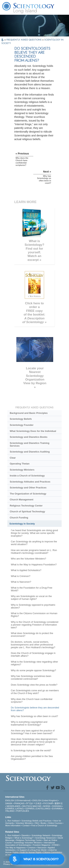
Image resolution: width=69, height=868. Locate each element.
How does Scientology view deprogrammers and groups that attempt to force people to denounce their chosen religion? (34, 742)
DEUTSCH (27, 806)
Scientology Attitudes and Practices (30, 482)
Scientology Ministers (22, 470)
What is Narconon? (21, 582)
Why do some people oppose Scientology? (33, 670)
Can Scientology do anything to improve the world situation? (34, 543)
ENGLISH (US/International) (18, 800)
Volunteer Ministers (24, 823)
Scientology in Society (22, 524)
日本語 (38, 803)
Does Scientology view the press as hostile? (34, 685)
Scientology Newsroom (46, 838)
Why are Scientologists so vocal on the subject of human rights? (31, 598)
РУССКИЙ (48, 803)
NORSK (47, 806)
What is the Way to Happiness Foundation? (34, 565)
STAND (55, 845)
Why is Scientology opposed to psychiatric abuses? (33, 606)
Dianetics (25, 835)
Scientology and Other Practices (28, 488)
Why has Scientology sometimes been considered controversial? (31, 677)
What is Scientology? (24, 838)
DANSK (9, 803)
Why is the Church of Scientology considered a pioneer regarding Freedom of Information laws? (35, 625)
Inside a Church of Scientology (27, 476)
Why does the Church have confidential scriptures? (32, 700)
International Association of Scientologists (30, 844)
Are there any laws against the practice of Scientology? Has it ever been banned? (33, 732)
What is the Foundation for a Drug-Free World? (32, 589)
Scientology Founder (22, 425)
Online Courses (55, 823)
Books (44, 823)
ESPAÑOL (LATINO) (15, 809)
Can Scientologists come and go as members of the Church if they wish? (35, 692)
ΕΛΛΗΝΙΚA (57, 809)
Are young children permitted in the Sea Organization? (32, 758)
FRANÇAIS (19, 803)
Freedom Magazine (41, 845)
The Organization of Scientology (28, 494)
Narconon (42, 848)
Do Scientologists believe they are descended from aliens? (35, 709)
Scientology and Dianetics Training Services (30, 444)
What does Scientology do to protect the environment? (32, 635)
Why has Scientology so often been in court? (34, 716)
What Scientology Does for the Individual (33, 431)
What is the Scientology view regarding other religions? (34, 663)
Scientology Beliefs (21, 419)
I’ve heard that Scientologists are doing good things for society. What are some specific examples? (34, 533)
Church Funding (19, 518)
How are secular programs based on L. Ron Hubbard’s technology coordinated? (34, 552)
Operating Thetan (20, 464)
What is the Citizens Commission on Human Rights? (34, 615)
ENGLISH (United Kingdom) (45, 800)
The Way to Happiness (16, 848)
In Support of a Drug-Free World (32, 850)
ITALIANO (10, 811)
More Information (13, 825)
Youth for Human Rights (31, 852)
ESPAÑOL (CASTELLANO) (38, 809)
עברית (30, 803)
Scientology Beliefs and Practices (36, 821)
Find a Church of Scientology (44, 825)
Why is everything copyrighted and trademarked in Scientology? (29, 723)
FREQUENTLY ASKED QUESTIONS (24, 40)
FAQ (37, 823)
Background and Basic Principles (29, 413)
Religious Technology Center (26, 506)
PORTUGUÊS (23, 811)
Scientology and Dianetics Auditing (30, 452)
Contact (26, 825)
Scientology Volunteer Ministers (28, 843)
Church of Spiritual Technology (27, 512)
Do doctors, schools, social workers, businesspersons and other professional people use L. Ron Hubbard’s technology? (33, 645)
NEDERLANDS (14, 806)
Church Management (22, 500)
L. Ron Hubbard (13, 821)
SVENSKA (57, 806)
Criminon (32, 848)
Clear (13, 458)
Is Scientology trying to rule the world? (31, 750)
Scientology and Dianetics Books (29, 437)
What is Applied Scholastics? (26, 570)
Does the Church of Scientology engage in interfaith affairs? (33, 654)
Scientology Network (41, 835)
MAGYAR (37, 806)
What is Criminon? (21, 576)
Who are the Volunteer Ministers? (29, 559)
